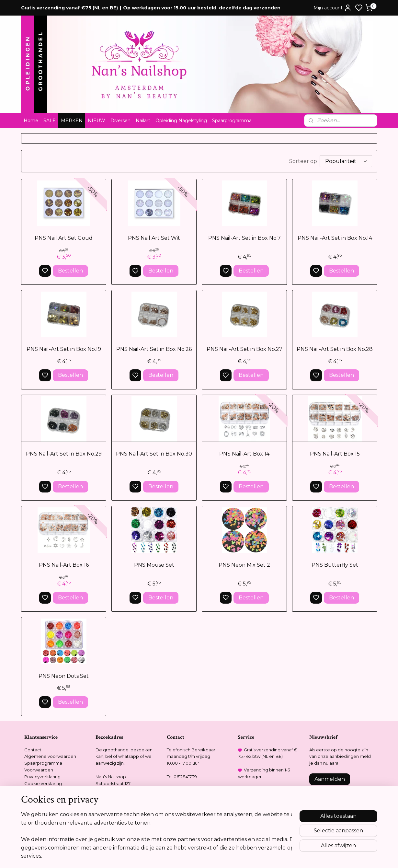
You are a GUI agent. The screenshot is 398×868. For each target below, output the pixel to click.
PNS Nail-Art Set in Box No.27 (244, 349)
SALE (50, 121)
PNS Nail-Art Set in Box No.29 (63, 454)
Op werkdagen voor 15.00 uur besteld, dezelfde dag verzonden (202, 8)
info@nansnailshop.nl (189, 790)
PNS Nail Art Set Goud (64, 238)
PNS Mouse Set (154, 565)
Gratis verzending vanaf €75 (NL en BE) (69, 8)
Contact (33, 750)
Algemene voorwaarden (50, 756)
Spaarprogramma (232, 121)
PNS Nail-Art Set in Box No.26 (154, 349)
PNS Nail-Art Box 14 (244, 454)
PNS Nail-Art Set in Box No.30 (154, 454)
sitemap (222, 856)
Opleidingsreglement (47, 790)
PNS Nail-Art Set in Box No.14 (335, 238)
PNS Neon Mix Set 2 (244, 565)
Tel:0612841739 (182, 777)
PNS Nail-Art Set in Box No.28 (335, 349)
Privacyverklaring (42, 777)
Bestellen (70, 271)
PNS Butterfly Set (335, 565)
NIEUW (97, 121)
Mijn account (333, 8)
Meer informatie (329, 827)
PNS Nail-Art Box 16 (63, 565)
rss (233, 856)
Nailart (143, 121)
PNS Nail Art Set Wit (154, 238)
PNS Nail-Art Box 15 (335, 454)
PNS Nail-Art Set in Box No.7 (244, 238)
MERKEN (72, 121)
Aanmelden (330, 779)
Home (31, 121)
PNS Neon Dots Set (64, 676)
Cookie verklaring (43, 783)
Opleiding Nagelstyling (181, 121)
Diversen (120, 121)
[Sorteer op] (346, 161)
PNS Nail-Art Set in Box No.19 (63, 349)
